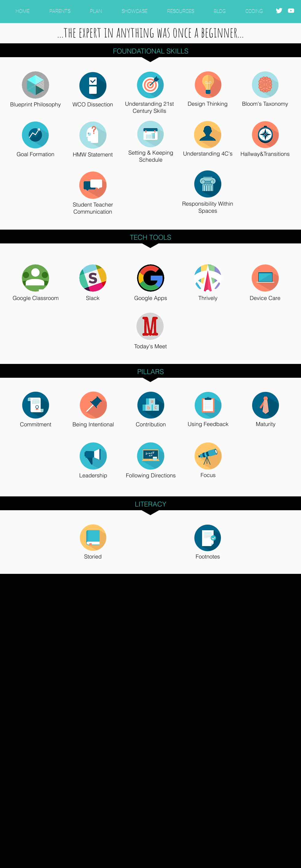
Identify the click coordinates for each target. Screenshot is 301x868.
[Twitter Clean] (279, 11)
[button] (60, 8)
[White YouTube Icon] (291, 11)
